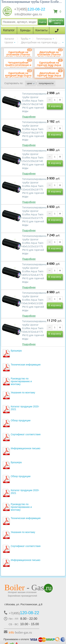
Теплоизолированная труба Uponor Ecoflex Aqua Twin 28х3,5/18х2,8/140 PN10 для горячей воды (34, 102)
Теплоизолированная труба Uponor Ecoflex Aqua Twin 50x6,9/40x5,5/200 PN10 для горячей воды (34, 302)
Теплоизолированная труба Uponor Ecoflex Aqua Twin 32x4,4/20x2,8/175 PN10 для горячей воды (34, 188)
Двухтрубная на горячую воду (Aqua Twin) (42, 42)
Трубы (25, 39)
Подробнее (29, 117)
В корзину (55, 106)
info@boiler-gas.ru (28, 14)
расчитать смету (57, 22)
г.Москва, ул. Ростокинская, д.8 (23, 604)
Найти (43, 22)
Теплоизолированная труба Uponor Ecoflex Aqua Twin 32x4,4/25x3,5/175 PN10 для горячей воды (34, 216)
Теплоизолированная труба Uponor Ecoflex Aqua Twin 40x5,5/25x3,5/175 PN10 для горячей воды (34, 245)
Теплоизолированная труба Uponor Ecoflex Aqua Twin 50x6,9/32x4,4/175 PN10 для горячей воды (34, 330)
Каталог (9, 39)
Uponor (9, 42)
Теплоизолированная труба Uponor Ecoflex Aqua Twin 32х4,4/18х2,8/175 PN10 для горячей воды (34, 131)
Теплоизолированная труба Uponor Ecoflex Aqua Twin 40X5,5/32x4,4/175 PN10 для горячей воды (34, 273)
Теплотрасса (44, 39)
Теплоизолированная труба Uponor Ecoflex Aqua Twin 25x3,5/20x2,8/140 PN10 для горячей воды (34, 159)
